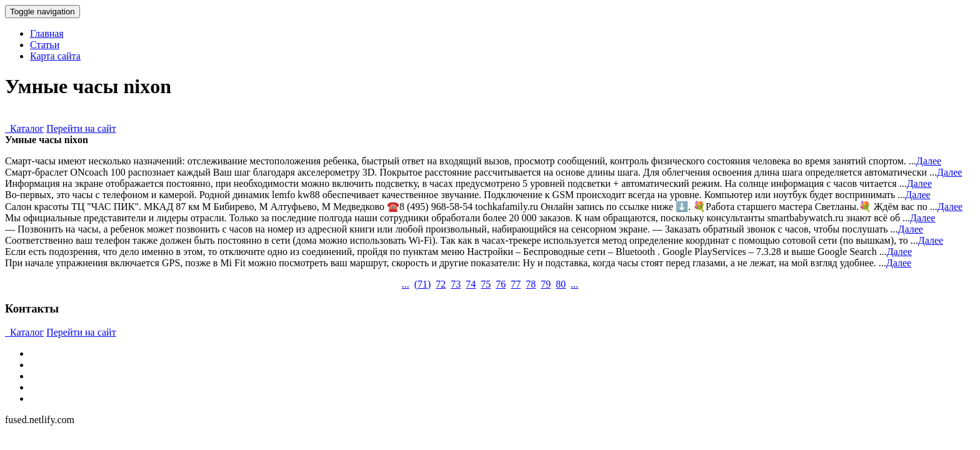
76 (501, 284)
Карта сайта (55, 56)
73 (456, 284)
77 (516, 284)
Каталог (24, 128)
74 (471, 284)
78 (531, 284)
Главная (47, 33)
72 (441, 284)
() (423, 284)
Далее (929, 161)
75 (486, 284)
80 (561, 284)
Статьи (45, 45)
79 (546, 284)
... (406, 284)
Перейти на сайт (81, 128)
